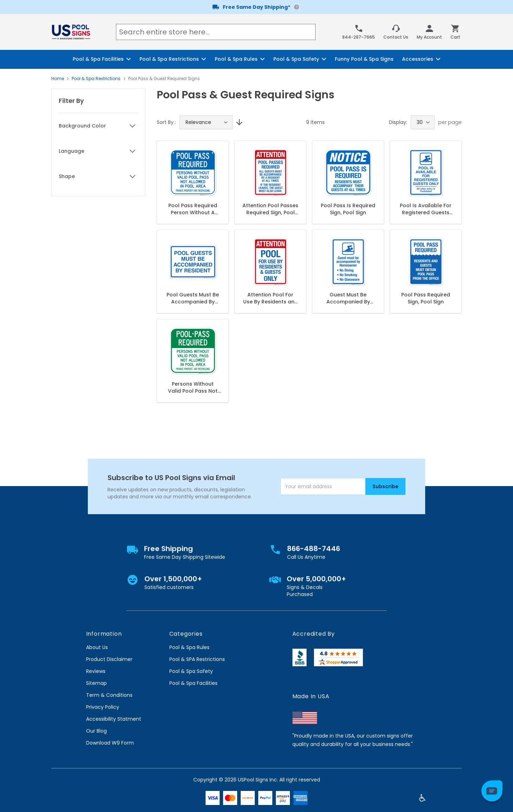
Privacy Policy (103, 707)
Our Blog (96, 731)
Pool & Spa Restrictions (96, 79)
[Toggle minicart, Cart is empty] (455, 32)
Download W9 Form (110, 743)
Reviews (96, 671)
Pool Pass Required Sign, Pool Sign (426, 298)
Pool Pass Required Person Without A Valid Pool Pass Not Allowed (193, 209)
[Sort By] (206, 122)
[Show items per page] (423, 122)
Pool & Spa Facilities (193, 683)
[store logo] (71, 32)
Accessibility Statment (114, 719)
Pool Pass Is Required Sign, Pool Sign (348, 209)
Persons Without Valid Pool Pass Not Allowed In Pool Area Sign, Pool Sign (193, 387)
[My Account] (429, 32)
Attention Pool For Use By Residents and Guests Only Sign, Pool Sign (271, 298)
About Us (97, 647)
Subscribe (385, 486)
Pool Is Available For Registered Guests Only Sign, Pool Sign (426, 209)
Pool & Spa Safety (191, 671)
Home (58, 79)
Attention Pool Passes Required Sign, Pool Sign (270, 209)
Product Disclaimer (109, 659)
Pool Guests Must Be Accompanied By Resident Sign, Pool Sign (193, 298)
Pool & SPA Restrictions (197, 659)
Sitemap (96, 683)
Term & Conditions (109, 695)
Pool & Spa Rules (189, 647)
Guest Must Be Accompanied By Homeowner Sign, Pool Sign (348, 298)
